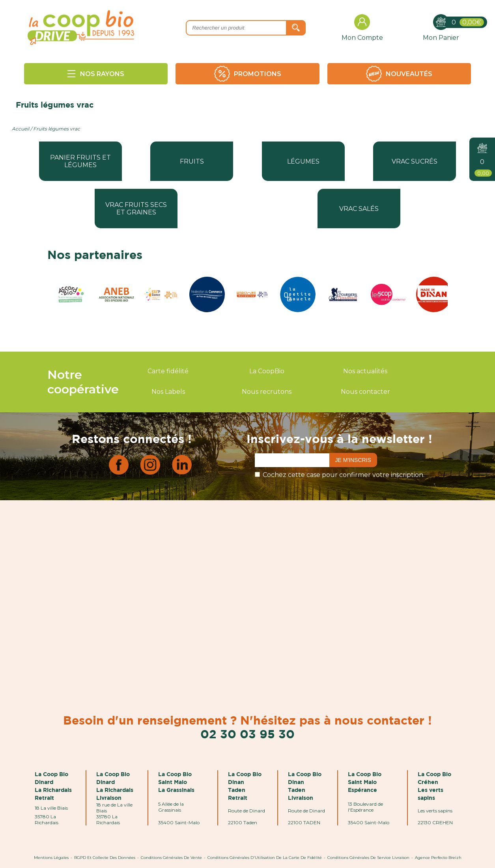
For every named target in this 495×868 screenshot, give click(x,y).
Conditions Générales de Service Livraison (368, 858)
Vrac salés (359, 209)
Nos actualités (365, 371)
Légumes (303, 161)
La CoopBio (267, 371)
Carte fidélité (168, 371)
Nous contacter (365, 392)
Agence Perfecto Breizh (438, 858)
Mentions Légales (51, 858)
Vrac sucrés (415, 161)
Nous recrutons (267, 392)
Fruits (192, 161)
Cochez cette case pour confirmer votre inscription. (344, 475)
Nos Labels (168, 392)
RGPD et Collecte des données (105, 858)
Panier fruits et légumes (80, 161)
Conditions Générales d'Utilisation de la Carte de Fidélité (265, 858)
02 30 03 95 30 (247, 734)
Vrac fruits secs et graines (136, 209)
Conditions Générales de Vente (171, 858)
